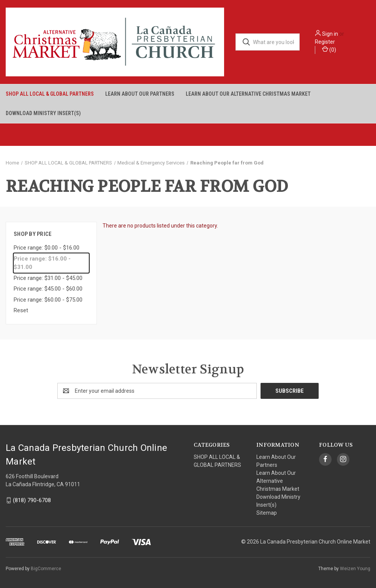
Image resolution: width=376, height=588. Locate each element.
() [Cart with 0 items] (329, 49)
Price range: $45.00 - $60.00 (48, 289)
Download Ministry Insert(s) (43, 113)
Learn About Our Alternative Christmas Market (248, 94)
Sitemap (267, 513)
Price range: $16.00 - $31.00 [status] (42, 263)
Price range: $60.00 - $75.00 (48, 300)
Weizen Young (355, 569)
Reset (21, 310)
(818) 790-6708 (32, 500)
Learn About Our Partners (140, 94)
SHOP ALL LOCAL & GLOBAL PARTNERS (50, 94)
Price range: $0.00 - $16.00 (47, 248)
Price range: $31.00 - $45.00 (48, 278)
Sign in (330, 34)
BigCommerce (46, 569)
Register (325, 42)
